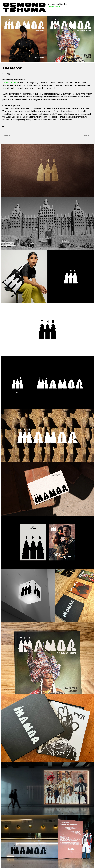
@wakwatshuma (54, 7)
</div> (47, 170)
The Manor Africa (10, 82)
